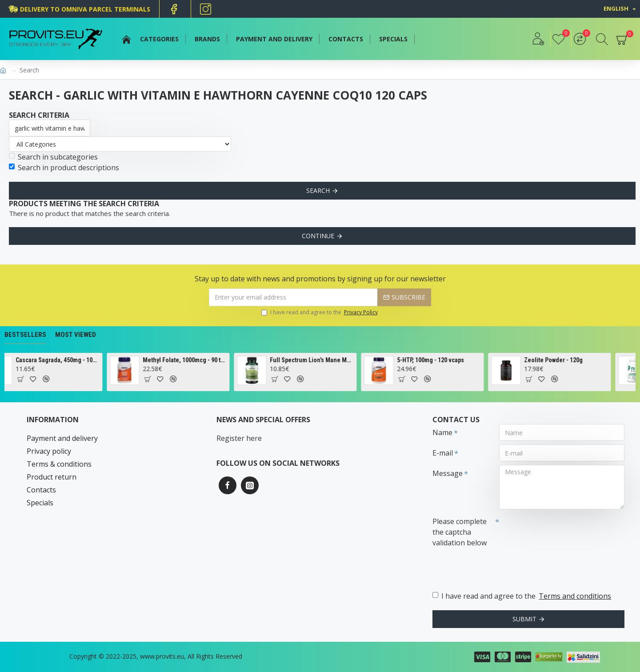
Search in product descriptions (64, 168)
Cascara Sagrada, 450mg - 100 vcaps (67, 360)
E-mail (443, 453)
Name (442, 432)
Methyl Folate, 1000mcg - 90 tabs (194, 360)
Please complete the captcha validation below (460, 532)
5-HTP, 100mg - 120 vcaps (440, 360)
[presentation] (495, 566)
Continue (318, 236)
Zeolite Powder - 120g (563, 360)
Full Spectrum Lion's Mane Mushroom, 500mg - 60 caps (322, 360)
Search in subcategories (53, 157)
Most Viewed (76, 335)
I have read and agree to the (320, 312)
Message (448, 473)
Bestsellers (25, 335)
